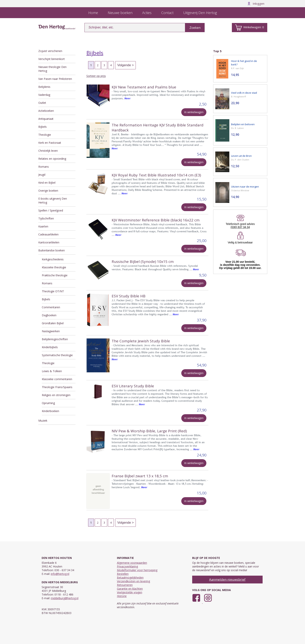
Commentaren (51, 307)
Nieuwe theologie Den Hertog (52, 69)
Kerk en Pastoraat (50, 143)
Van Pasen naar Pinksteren (55, 79)
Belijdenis (44, 87)
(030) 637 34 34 (240, 227)
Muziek (43, 421)
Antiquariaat (46, 119)
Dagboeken (49, 315)
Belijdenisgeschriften (55, 339)
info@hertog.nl (60, 574)
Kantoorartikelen (49, 242)
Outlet (42, 103)
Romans (44, 167)
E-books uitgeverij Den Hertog (53, 200)
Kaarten (43, 226)
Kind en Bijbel (47, 183)
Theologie (45, 135)
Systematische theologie (57, 355)
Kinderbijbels (50, 347)
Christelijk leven (48, 151)
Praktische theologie (55, 275)
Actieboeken (46, 111)
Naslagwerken (51, 331)
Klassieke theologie (54, 267)
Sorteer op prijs (96, 76)
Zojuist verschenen (50, 51)
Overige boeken (48, 191)
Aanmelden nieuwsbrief (227, 579)
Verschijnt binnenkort (52, 59)
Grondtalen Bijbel (53, 323)
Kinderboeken (50, 411)
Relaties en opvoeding (52, 159)
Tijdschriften (46, 218)
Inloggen (256, 4)
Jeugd (42, 175)
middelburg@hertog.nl (65, 598)
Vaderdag (44, 95)
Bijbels (43, 127)
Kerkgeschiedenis (53, 259)
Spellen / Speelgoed (51, 210)
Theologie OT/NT (53, 291)
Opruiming (48, 403)
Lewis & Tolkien (52, 371)
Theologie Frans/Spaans (57, 387)
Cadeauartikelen (48, 234)
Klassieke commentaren (57, 379)
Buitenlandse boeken (52, 250)
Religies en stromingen (56, 395)
